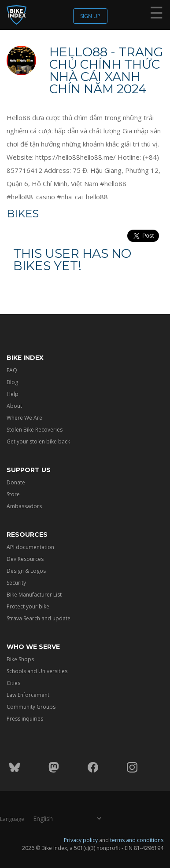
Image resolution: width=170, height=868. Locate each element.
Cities (13, 683)
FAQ (12, 370)
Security (16, 583)
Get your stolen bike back (38, 441)
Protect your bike (28, 606)
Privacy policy (81, 840)
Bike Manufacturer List (34, 595)
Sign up (90, 16)
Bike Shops (20, 659)
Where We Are (24, 418)
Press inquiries (25, 719)
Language (12, 819)
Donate (16, 482)
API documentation (30, 547)
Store (13, 494)
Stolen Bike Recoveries (35, 430)
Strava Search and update (39, 618)
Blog (12, 382)
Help (13, 394)
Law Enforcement (28, 695)
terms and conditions (137, 840)
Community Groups (31, 707)
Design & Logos (26, 571)
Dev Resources (25, 559)
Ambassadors (24, 506)
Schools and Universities (37, 671)
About (14, 406)
